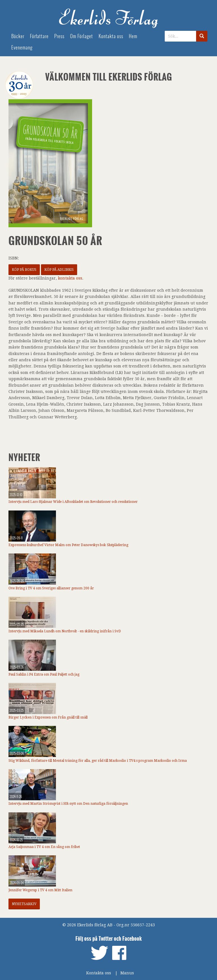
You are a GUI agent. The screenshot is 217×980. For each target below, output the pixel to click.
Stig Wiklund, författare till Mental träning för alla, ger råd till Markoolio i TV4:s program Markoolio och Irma (98, 761)
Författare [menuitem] (39, 36)
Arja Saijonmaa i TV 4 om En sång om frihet (44, 847)
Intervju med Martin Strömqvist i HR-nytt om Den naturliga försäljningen (68, 804)
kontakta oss (70, 278)
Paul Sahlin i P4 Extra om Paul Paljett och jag (44, 674)
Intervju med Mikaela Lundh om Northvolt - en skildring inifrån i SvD (65, 631)
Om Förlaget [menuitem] (82, 36)
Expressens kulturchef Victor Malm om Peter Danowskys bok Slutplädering (68, 545)
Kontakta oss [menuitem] (111, 36)
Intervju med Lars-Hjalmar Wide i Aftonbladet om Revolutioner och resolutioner (73, 502)
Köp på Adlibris (59, 270)
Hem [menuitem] (133, 36)
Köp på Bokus (24, 270)
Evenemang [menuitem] (22, 48)
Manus (127, 973)
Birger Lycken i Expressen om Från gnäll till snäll (48, 717)
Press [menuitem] (59, 36)
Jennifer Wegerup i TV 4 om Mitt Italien (40, 890)
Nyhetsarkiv (24, 904)
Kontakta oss (99, 973)
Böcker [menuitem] (18, 36)
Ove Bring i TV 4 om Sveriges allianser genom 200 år (51, 588)
